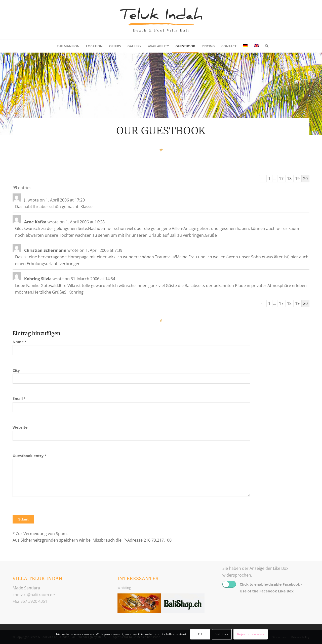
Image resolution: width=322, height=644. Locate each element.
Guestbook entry (29, 456)
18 (289, 179)
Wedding (124, 588)
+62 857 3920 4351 (30, 601)
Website (20, 427)
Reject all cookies (251, 634)
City (16, 370)
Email (19, 398)
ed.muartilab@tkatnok (34, 595)
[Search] (265, 46)
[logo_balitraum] (161, 20)
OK (200, 634)
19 (297, 179)
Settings (222, 634)
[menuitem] (68, 46)
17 (281, 179)
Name (19, 342)
